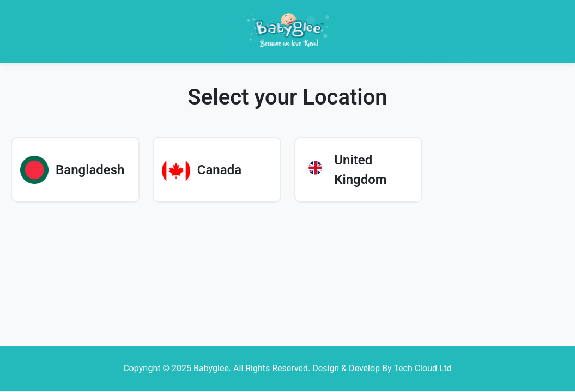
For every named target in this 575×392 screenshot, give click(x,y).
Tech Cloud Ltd (423, 368)
